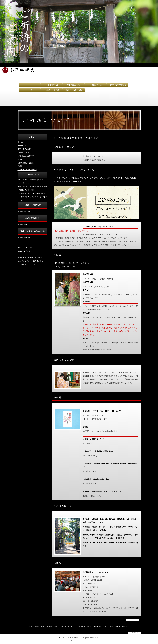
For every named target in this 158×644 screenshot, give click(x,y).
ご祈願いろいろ (96, 85)
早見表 (30, 90)
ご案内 (58, 255)
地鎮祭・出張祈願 (52, 90)
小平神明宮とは (52, 85)
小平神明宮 (74, 638)
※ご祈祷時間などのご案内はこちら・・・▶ (100, 235)
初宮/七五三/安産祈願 (118, 85)
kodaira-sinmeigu (79, 641)
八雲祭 (20, 166)
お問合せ (59, 563)
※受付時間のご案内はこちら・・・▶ (97, 160)
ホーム (30, 85)
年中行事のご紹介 (74, 85)
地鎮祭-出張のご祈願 (26, 163)
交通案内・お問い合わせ (74, 90)
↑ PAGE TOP (133, 620)
